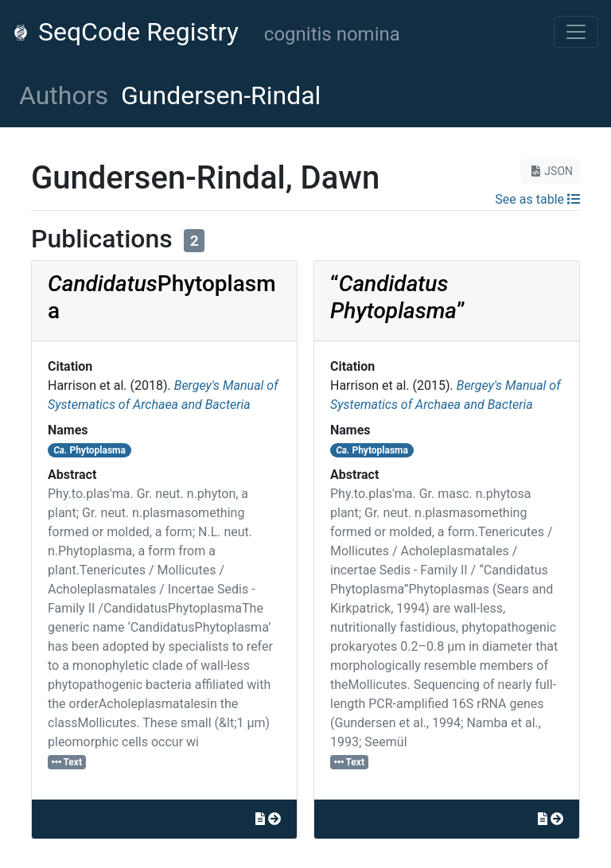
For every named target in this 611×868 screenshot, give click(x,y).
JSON (550, 171)
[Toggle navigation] (576, 32)
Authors (64, 95)
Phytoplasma (90, 450)
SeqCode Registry (126, 32)
